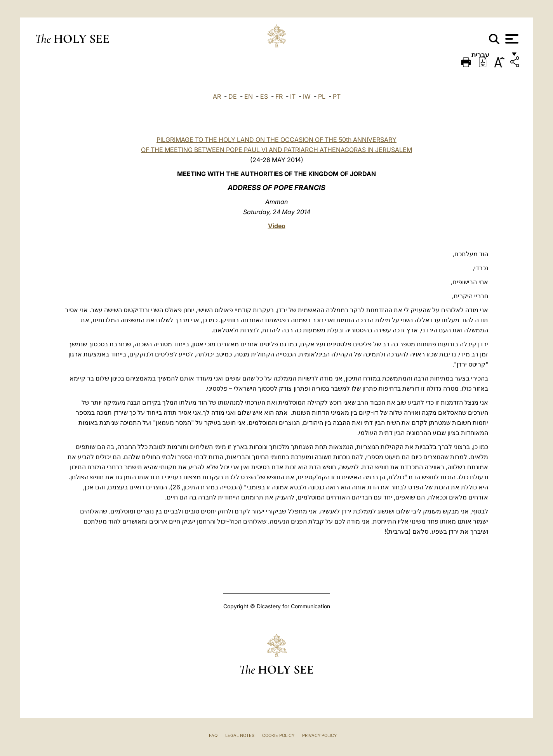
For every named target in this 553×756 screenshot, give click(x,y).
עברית (489, 57)
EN (249, 96)
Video (277, 226)
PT (337, 96)
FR (279, 96)
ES (264, 96)
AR (217, 96)
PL (322, 96)
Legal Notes (240, 735)
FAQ (213, 735)
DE (233, 96)
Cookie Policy (278, 735)
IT (293, 96)
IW (307, 96)
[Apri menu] (511, 39)
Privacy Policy (319, 735)
